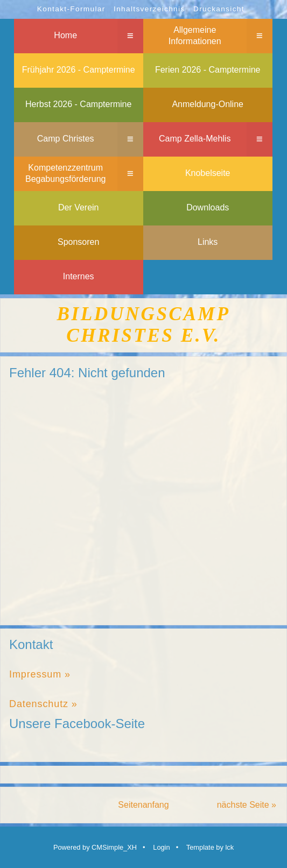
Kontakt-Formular (71, 9)
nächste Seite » (247, 805)
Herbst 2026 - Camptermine (78, 104)
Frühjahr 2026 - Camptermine (79, 70)
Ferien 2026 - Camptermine (208, 70)
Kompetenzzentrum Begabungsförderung (65, 173)
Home (65, 35)
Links (208, 242)
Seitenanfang (143, 805)
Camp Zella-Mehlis (195, 139)
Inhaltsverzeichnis (149, 9)
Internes (79, 276)
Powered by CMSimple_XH (95, 847)
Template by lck (210, 847)
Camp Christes (66, 139)
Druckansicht (219, 9)
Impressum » (40, 674)
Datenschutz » (43, 704)
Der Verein (79, 207)
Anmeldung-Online (208, 104)
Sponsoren (78, 242)
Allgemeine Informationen (195, 36)
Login (161, 847)
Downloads (208, 207)
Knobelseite (208, 173)
